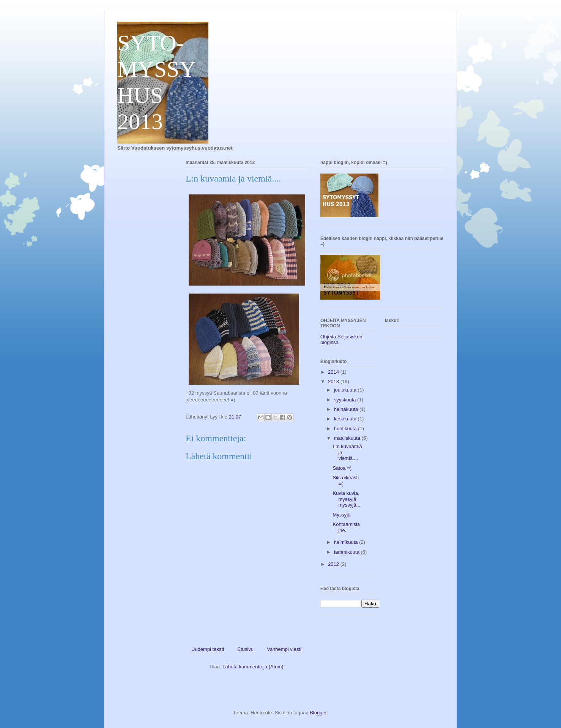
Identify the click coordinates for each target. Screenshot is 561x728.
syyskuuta (346, 400)
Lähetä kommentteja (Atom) (253, 667)
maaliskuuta (348, 438)
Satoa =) (342, 468)
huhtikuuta (346, 429)
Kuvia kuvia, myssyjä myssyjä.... (347, 499)
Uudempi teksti (208, 649)
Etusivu (245, 649)
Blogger (318, 713)
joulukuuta (346, 390)
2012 (334, 564)
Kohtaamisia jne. (346, 527)
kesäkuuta (346, 419)
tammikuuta (347, 552)
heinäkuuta (347, 409)
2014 (334, 372)
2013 (334, 381)
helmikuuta (347, 542)
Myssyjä (341, 515)
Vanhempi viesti (284, 649)
